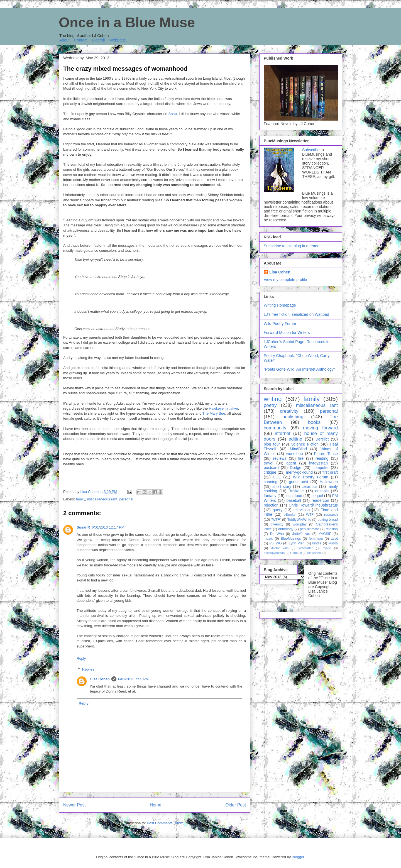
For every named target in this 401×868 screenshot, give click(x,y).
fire (301, 458)
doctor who (280, 548)
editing (295, 439)
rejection (271, 505)
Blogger (298, 857)
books (314, 422)
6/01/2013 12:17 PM (108, 527)
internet (283, 433)
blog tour (272, 444)
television (302, 510)
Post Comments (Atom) (166, 823)
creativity (289, 411)
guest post (298, 482)
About (64, 40)
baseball (294, 500)
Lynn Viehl (297, 543)
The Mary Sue (214, 413)
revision (332, 529)
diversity (277, 524)
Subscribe (311, 150)
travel (268, 463)
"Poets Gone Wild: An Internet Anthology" (299, 369)
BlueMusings (291, 539)
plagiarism (315, 553)
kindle (317, 543)
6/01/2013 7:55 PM (133, 679)
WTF (310, 515)
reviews (280, 458)
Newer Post (74, 805)
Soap (172, 114)
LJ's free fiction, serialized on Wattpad (296, 314)
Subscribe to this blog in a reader (292, 246)
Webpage (118, 40)
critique (270, 472)
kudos (333, 543)
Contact (81, 40)
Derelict (322, 439)
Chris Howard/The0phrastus (313, 505)
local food (294, 496)
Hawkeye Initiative (223, 408)
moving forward (320, 428)
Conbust (296, 553)
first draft (330, 472)
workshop (295, 454)
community (275, 428)
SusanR (83, 527)
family (81, 499)
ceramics (309, 486)
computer (321, 468)
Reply (81, 658)
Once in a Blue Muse (127, 23)
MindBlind (298, 449)
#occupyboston (274, 553)
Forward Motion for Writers (287, 332)
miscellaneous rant (102, 499)
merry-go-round (299, 472)
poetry (270, 405)
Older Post (236, 805)
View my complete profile (285, 280)
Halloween (329, 482)
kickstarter (306, 548)
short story (282, 486)
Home (156, 805)
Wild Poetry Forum (280, 324)
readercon (320, 500)
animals (322, 491)
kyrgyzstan (318, 463)
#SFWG (276, 543)
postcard (271, 468)
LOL (277, 477)
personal (126, 499)
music (268, 539)
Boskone (296, 491)
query (277, 510)
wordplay (300, 524)
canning (271, 482)
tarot (334, 539)
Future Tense (326, 454)
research (331, 515)
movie (327, 548)
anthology (286, 529)
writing (273, 399)
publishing (293, 417)
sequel (317, 496)
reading (322, 458)
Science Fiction (305, 444)
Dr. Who (277, 534)
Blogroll (98, 40)
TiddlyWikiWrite (299, 520)
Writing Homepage (280, 305)
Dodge (296, 468)
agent (291, 463)
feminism (316, 539)
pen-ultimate (310, 529)
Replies (88, 669)
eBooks (290, 515)
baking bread (328, 520)
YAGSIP (325, 534)
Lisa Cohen (100, 679)
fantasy (270, 496)
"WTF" (276, 520)
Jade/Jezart (301, 534)
